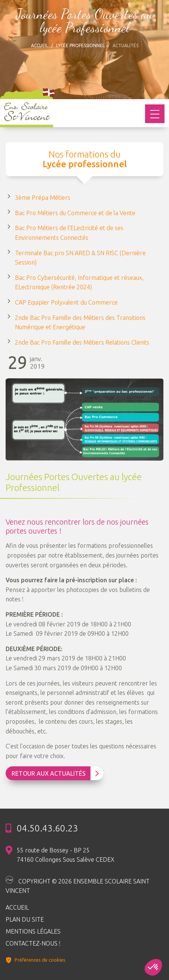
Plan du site (25, 919)
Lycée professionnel (80, 45)
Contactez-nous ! (33, 943)
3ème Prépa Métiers (43, 198)
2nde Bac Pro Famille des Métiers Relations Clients (82, 342)
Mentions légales (33, 931)
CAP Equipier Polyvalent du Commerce (66, 302)
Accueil (40, 45)
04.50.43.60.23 (47, 828)
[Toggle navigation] (155, 114)
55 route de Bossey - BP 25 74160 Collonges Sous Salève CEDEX (66, 855)
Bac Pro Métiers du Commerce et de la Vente (75, 213)
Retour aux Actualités (55, 773)
